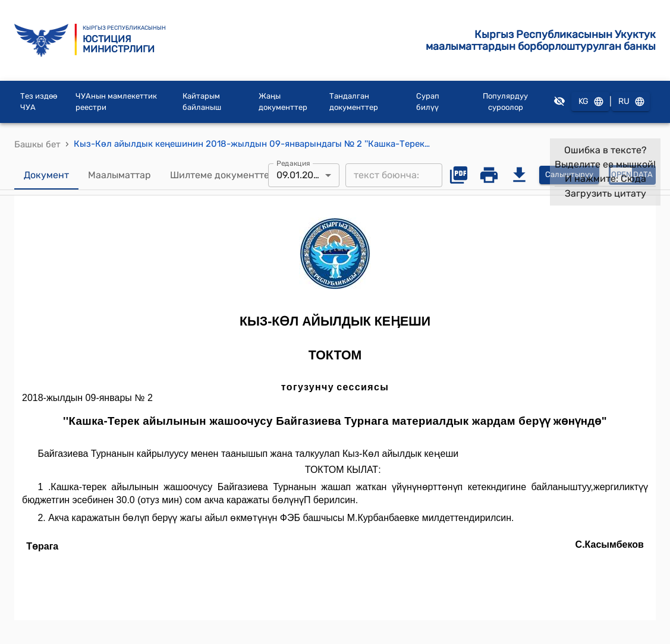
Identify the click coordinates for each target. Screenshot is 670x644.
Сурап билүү (428, 102)
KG (590, 102)
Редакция (293, 163)
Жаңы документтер (283, 102)
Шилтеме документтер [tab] (223, 175)
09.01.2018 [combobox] (300, 175)
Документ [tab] (46, 175)
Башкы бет (37, 144)
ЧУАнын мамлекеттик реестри (116, 102)
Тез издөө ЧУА (39, 102)
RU (631, 102)
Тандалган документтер (354, 102)
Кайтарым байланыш (202, 102)
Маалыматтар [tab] (119, 175)
